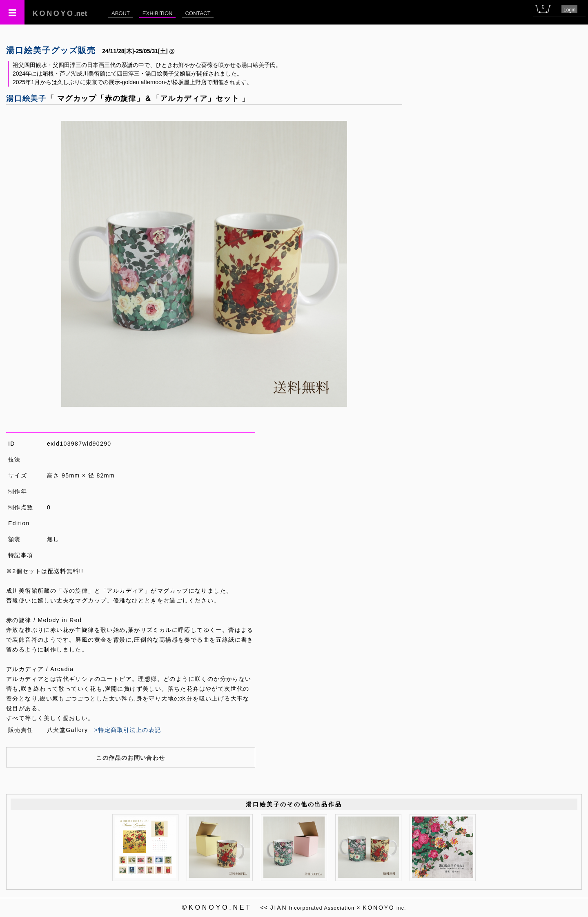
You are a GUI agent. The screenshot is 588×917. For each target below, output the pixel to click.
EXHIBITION (158, 13)
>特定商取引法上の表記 (128, 730)
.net (60, 13)
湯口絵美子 (26, 98)
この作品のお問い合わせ (130, 758)
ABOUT (121, 13)
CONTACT (198, 13)
